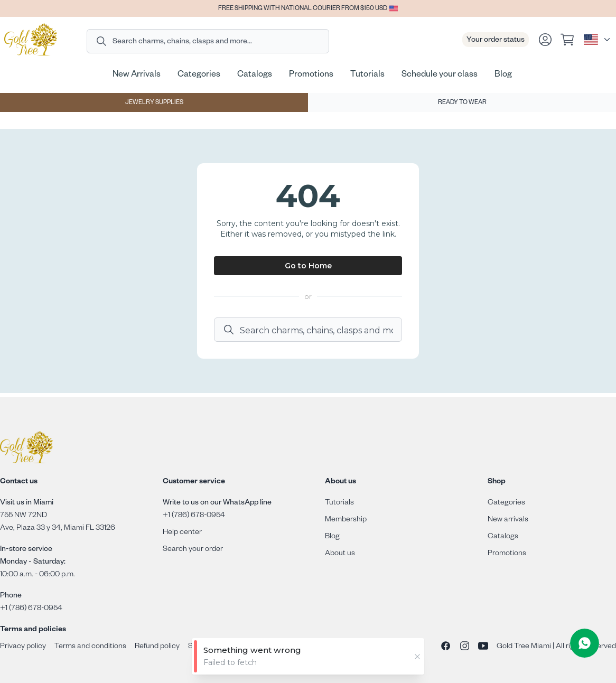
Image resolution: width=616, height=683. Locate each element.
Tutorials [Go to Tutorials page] (367, 76)
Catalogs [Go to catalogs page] (503, 537)
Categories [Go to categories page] (506, 503)
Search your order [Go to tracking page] (193, 550)
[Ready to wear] (462, 102)
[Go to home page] (31, 39)
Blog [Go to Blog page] (503, 76)
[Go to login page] (545, 40)
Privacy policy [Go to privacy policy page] (23, 647)
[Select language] (598, 40)
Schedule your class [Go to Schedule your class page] (440, 76)
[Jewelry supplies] (154, 102)
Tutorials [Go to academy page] (339, 503)
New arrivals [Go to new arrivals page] (508, 520)
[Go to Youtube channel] (483, 647)
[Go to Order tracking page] (496, 40)
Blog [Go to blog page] (332, 537)
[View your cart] (568, 40)
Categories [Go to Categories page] (199, 76)
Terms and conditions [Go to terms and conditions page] (90, 647)
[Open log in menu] (545, 40)
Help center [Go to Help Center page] (182, 533)
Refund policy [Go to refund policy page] (157, 647)
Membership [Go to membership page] (346, 520)
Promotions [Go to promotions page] (507, 554)
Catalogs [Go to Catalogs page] (255, 76)
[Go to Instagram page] (465, 647)
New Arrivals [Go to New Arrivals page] (137, 76)
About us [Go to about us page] (340, 554)
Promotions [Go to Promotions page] (311, 76)
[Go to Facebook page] (446, 647)
